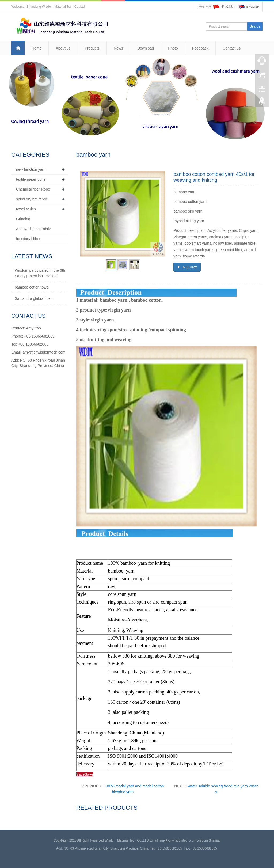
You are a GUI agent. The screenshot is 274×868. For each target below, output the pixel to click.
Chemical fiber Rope (33, 189)
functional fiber (28, 239)
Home (37, 48)
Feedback (200, 48)
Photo (173, 48)
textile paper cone (31, 179)
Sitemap (215, 840)
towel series (26, 209)
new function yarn (31, 169)
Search (255, 26)
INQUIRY (187, 267)
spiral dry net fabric (32, 199)
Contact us (232, 48)
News (118, 48)
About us (63, 48)
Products (92, 48)
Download (146, 48)
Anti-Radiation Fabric (34, 229)
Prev (87, 214)
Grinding (23, 219)
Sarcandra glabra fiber (33, 298)
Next (158, 214)
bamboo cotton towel (32, 287)
